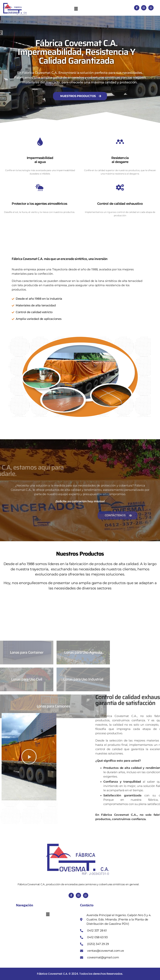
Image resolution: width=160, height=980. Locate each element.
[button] (76, 9)
